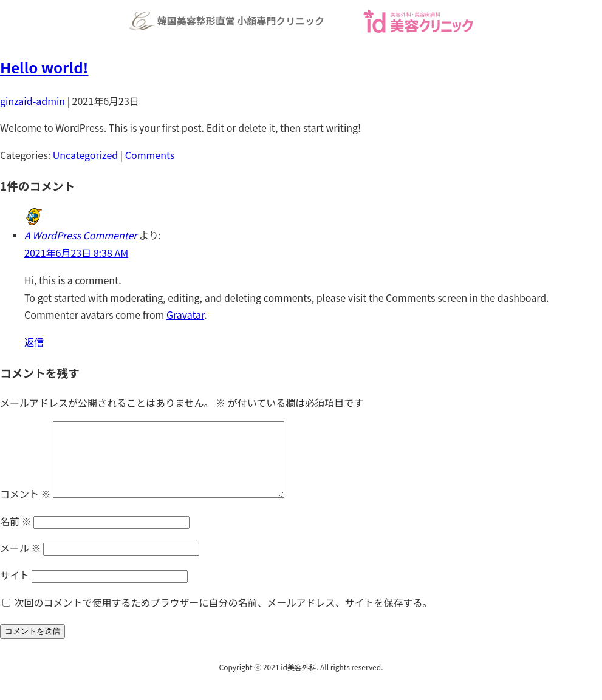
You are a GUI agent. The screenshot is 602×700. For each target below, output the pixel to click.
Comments (150, 155)
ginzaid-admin (32, 101)
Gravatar (185, 314)
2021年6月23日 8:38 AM (76, 253)
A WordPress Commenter (80, 235)
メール (21, 562)
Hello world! (44, 67)
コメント (26, 508)
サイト (15, 590)
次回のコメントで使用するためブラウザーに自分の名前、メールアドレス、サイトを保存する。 (224, 617)
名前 (16, 535)
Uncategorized (86, 155)
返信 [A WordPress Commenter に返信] (34, 342)
